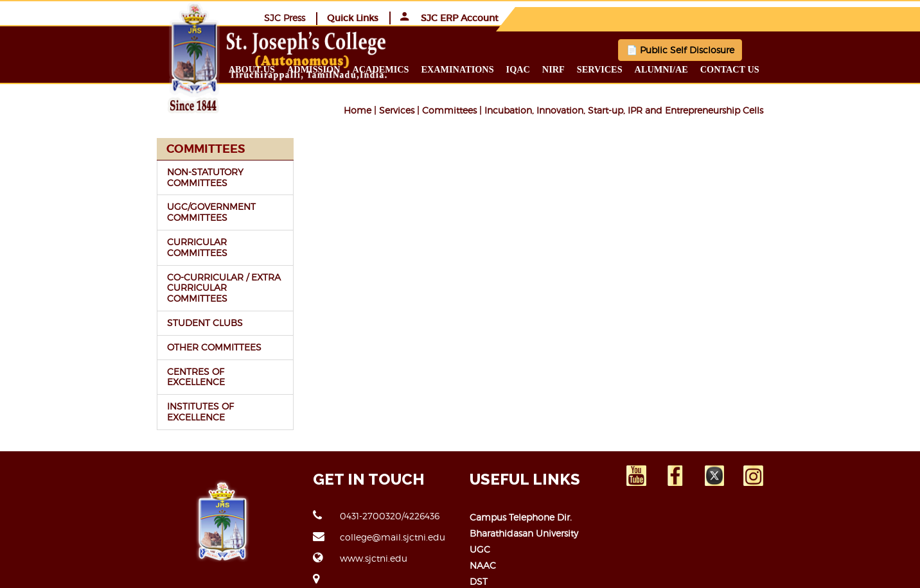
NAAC (483, 500)
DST (479, 516)
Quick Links (700, 17)
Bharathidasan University (524, 468)
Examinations (534, 69)
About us (328, 69)
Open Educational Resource (531, 532)
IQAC (595, 69)
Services (676, 69)
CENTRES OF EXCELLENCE (144, 327)
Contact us (806, 69)
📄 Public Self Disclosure (640, 49)
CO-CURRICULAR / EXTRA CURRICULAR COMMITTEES (146, 249)
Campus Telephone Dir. (521, 452)
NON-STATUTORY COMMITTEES (155, 171)
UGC (480, 484)
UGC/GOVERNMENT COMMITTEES (161, 195)
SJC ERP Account (796, 17)
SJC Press (632, 17)
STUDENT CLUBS (123, 279)
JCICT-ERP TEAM (753, 570)
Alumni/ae (738, 69)
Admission (390, 69)
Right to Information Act (524, 548)
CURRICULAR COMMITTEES (146, 219)
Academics (457, 69)
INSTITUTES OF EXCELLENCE (148, 351)
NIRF (630, 69)
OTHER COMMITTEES (132, 303)
